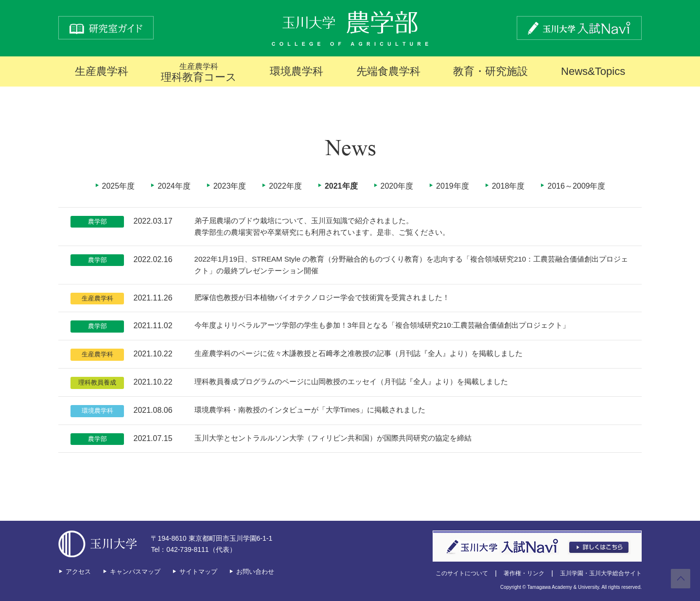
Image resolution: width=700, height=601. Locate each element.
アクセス (78, 572)
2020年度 (397, 186)
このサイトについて (462, 573)
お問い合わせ (255, 572)
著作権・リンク (524, 573)
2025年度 (119, 186)
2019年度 (453, 186)
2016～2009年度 (576, 186)
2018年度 (508, 186)
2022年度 (285, 186)
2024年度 (174, 186)
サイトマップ (198, 572)
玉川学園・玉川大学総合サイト (601, 573)
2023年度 (230, 186)
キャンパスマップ (135, 572)
